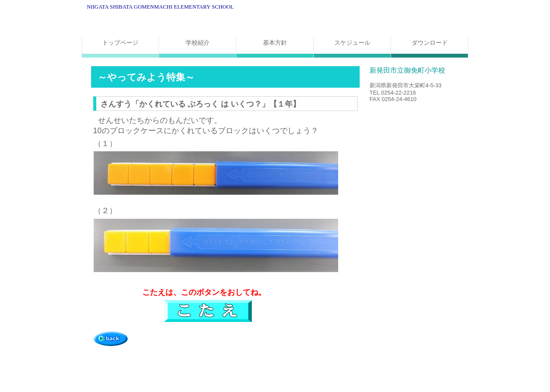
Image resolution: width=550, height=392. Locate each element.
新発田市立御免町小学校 (189, 23)
